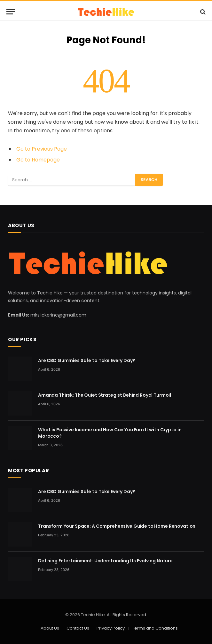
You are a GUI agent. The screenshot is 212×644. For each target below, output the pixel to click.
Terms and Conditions (155, 628)
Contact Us (78, 628)
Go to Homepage (38, 160)
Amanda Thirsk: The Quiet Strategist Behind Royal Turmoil (105, 395)
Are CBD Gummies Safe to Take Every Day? (87, 360)
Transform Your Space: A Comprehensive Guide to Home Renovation (117, 526)
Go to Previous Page (42, 149)
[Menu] (11, 12)
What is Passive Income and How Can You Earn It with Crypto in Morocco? (110, 433)
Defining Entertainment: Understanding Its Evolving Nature (105, 561)
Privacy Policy (111, 628)
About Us (50, 628)
